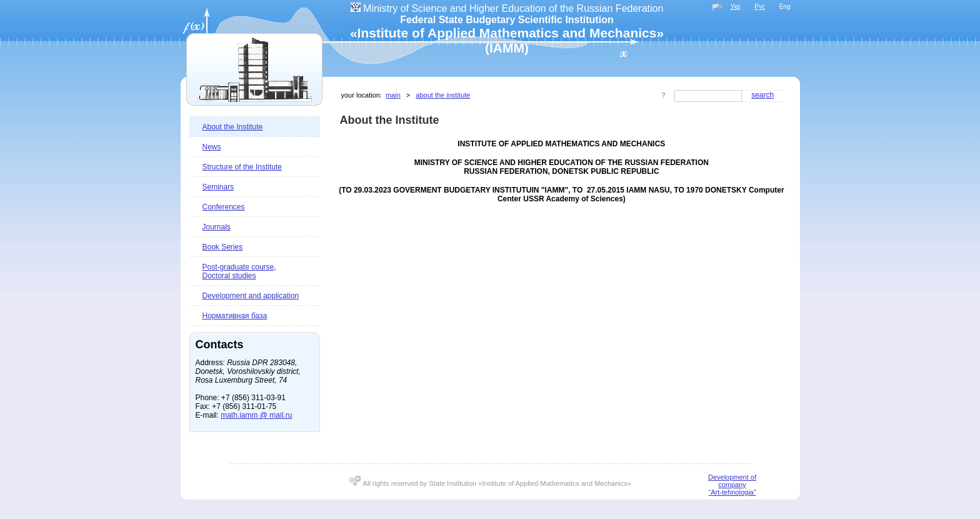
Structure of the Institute (242, 167)
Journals (217, 227)
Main (393, 95)
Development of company (732, 481)
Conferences (224, 207)
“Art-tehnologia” (732, 492)
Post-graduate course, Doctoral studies (239, 271)
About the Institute (233, 127)
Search (762, 95)
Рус (760, 7)
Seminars (218, 187)
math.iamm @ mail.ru (256, 415)
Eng (785, 7)
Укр (736, 7)
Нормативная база (235, 316)
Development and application (251, 296)
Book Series (223, 247)
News (212, 147)
